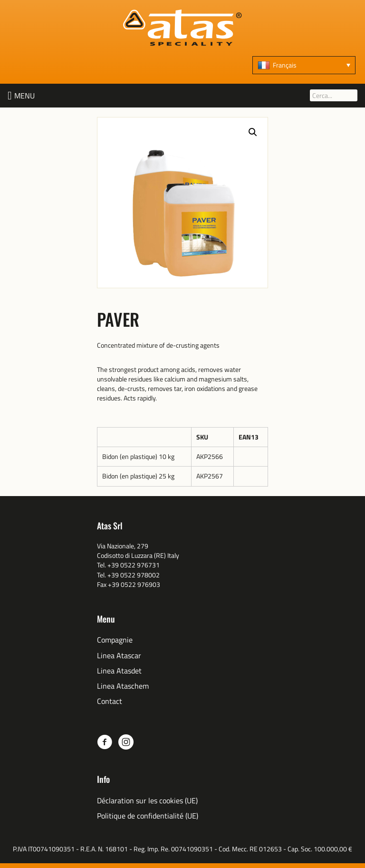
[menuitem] (304, 65)
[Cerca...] (334, 95)
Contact (110, 701)
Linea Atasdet (119, 671)
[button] (24, 96)
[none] (304, 65)
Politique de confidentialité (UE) (148, 816)
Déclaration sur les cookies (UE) (147, 801)
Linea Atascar (119, 656)
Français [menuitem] (285, 65)
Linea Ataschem (123, 686)
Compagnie (115, 640)
